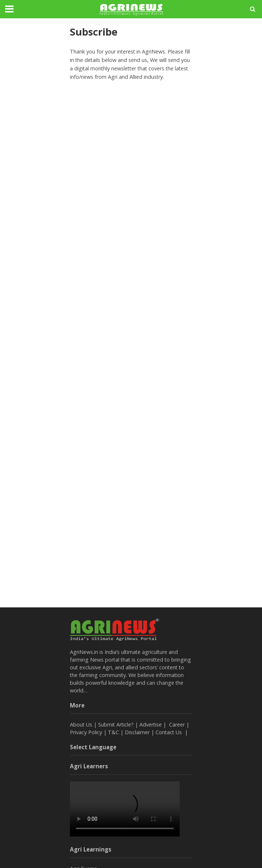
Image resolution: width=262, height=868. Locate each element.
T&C (113, 732)
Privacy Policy (86, 732)
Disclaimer (137, 732)
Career (177, 724)
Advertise (151, 724)
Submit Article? (117, 724)
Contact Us (169, 732)
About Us (81, 724)
